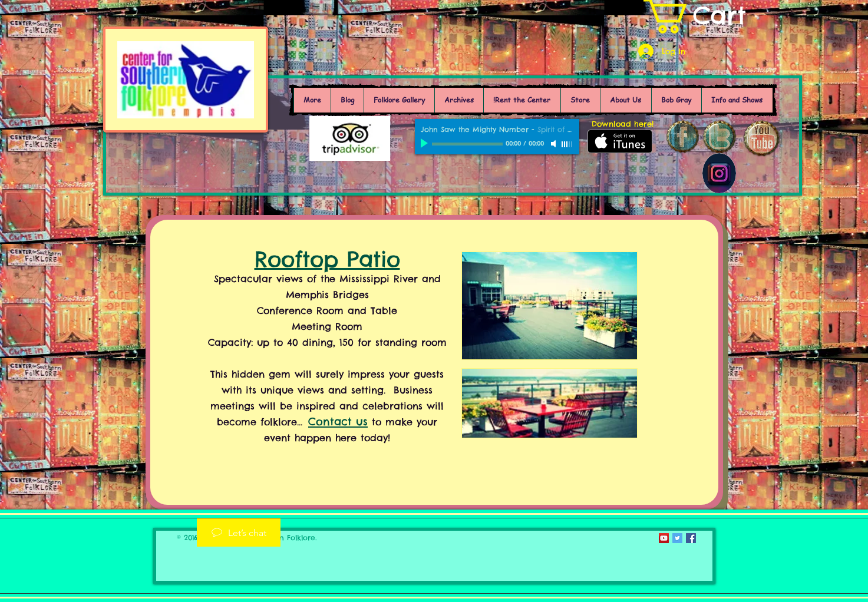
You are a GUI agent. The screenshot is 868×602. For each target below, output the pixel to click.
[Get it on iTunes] (620, 141)
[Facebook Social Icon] (691, 538)
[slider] (567, 144)
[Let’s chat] (239, 532)
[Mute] (555, 144)
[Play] (425, 144)
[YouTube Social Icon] (664, 538)
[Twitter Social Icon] (677, 538)
